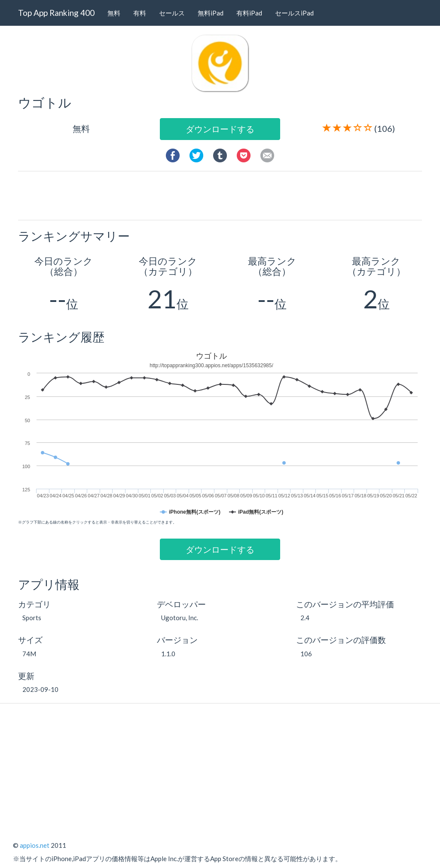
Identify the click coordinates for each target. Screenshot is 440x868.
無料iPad (211, 13)
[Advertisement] (223, 195)
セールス (172, 13)
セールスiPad (294, 13)
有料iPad (249, 13)
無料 (114, 13)
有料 (140, 13)
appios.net (35, 845)
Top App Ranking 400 (56, 13)
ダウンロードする (220, 129)
